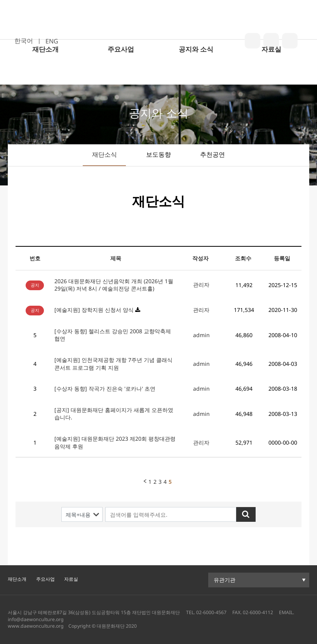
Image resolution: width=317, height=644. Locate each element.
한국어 (24, 41)
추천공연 (212, 154)
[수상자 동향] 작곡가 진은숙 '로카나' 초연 (105, 389)
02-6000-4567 (211, 612)
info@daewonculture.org (36, 619)
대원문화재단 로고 (158, 32)
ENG (52, 41)
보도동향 (158, 154)
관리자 (201, 285)
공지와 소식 (196, 74)
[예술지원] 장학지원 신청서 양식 (94, 310)
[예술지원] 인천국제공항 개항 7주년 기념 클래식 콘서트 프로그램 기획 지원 (113, 364)
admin (201, 335)
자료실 (271, 74)
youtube (290, 41)
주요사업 (121, 74)
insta (271, 41)
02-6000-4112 (258, 612)
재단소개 (45, 74)
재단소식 (105, 154)
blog (253, 41)
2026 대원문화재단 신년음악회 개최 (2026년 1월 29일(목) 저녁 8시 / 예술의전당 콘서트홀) (114, 285)
